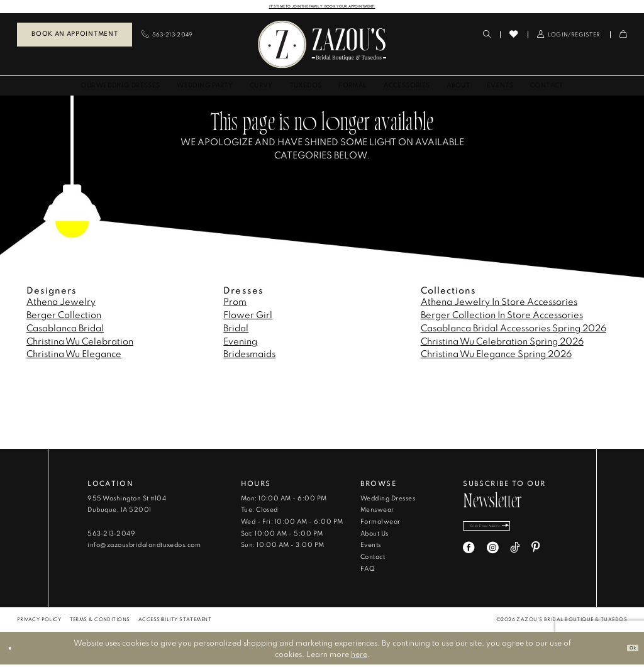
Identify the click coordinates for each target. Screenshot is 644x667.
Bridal (236, 330)
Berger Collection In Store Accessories (502, 317)
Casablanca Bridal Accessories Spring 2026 (514, 330)
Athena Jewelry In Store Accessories (499, 304)
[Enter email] (509, 532)
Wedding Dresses (388, 501)
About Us (375, 536)
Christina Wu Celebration (80, 344)
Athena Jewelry (61, 304)
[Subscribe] (546, 532)
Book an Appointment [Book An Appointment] (75, 36)
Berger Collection (64, 317)
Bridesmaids (249, 356)
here (359, 656)
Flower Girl (248, 317)
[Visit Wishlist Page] (514, 36)
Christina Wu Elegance (74, 356)
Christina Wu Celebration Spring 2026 (502, 344)
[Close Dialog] (14, 651)
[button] (569, 37)
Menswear (377, 512)
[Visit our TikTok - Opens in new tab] (515, 558)
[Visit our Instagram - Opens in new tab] (493, 558)
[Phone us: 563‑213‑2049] (167, 37)
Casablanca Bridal (65, 330)
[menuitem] (75, 37)
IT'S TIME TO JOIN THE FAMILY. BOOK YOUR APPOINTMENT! (322, 7)
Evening (240, 344)
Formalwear (380, 524)
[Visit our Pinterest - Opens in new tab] (536, 558)
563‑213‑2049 (111, 536)
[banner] (322, 47)
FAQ (368, 571)
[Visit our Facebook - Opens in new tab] (469, 558)
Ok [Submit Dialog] (628, 650)
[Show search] (487, 37)
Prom (235, 304)
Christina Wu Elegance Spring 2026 (496, 356)
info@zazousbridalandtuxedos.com (144, 547)
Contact (373, 559)
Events (371, 547)
